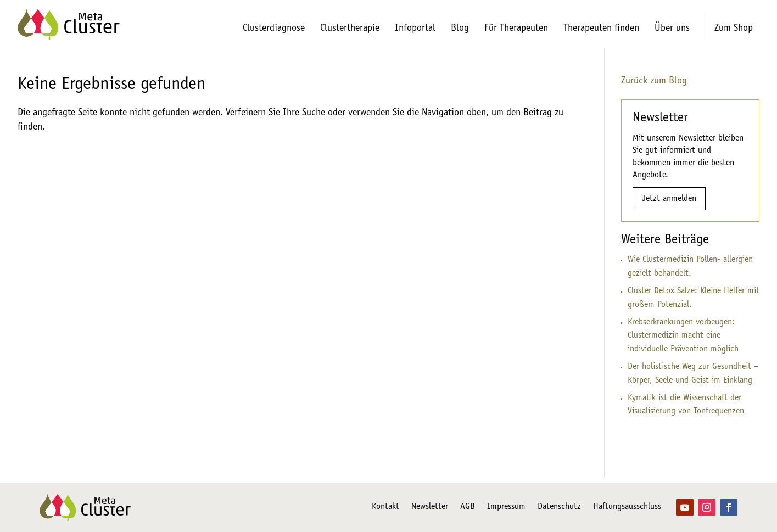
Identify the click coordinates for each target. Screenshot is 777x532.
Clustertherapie (350, 29)
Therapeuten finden (601, 29)
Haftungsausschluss (627, 507)
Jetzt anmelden (669, 199)
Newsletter (430, 507)
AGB (468, 507)
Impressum (506, 507)
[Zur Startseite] (69, 24)
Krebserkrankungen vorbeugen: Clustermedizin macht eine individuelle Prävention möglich (683, 336)
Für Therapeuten (516, 29)
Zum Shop (734, 29)
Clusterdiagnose (274, 29)
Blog (460, 29)
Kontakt (385, 507)
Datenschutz (559, 507)
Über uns (672, 29)
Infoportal (415, 29)
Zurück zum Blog (654, 81)
